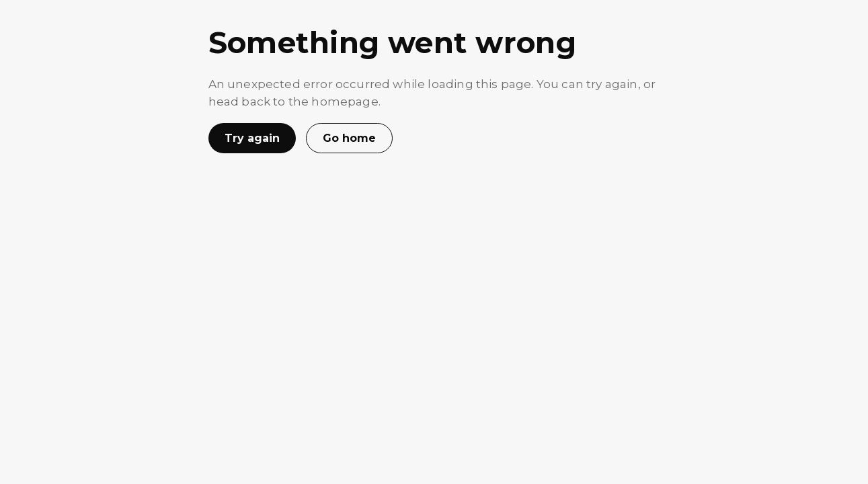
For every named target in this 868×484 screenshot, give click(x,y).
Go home (349, 138)
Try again (252, 138)
